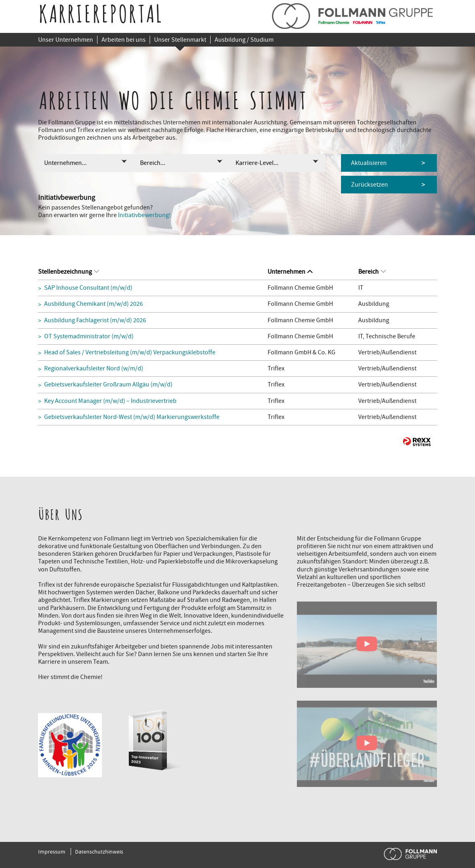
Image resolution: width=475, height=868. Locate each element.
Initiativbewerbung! (144, 215)
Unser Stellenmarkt (180, 40)
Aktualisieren (369, 163)
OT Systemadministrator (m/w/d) (89, 336)
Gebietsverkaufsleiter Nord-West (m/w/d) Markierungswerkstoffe (132, 417)
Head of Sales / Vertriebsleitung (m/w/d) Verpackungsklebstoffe (130, 353)
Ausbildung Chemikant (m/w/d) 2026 (93, 304)
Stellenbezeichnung (69, 272)
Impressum (52, 852)
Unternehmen (290, 272)
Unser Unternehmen (66, 40)
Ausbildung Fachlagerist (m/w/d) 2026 (95, 320)
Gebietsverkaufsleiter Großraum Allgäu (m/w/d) (108, 385)
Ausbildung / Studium (244, 40)
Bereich (372, 272)
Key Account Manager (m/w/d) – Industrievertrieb (110, 401)
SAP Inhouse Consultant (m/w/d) (88, 288)
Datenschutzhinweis (99, 852)
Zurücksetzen (369, 185)
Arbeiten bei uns (124, 40)
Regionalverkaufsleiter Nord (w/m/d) (94, 369)
